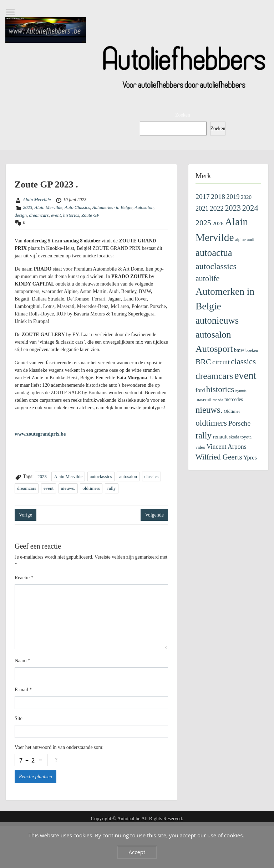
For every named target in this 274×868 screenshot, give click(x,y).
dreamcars (39, 215)
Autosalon (144, 207)
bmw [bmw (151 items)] (239, 350)
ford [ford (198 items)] (200, 390)
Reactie (24, 578)
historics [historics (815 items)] (220, 389)
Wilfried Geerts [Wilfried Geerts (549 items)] (219, 457)
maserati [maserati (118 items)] (204, 399)
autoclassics (101, 476)
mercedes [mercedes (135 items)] (234, 399)
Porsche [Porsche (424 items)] (240, 423)
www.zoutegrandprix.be (40, 434)
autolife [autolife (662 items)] (207, 279)
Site (19, 718)
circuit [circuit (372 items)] (221, 362)
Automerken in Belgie (113, 207)
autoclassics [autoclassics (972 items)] (216, 266)
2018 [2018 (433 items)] (218, 196)
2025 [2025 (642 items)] (203, 223)
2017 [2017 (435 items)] (203, 196)
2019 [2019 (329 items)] (233, 197)
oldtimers (91, 488)
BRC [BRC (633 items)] (203, 362)
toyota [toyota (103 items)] (246, 437)
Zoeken (183, 115)
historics (71, 215)
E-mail (23, 690)
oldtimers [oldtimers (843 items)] (211, 423)
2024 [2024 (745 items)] (250, 208)
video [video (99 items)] (200, 447)
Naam (22, 661)
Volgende (154, 515)
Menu (13, 12)
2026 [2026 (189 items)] (218, 223)
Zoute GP (90, 215)
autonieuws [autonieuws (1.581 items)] (217, 320)
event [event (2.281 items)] (245, 376)
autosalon (128, 476)
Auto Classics (77, 207)
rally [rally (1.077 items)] (204, 435)
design (21, 215)
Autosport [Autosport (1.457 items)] (214, 349)
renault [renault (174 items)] (220, 437)
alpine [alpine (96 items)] (240, 240)
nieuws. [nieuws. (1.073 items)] (209, 410)
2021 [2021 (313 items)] (202, 209)
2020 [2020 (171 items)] (246, 197)
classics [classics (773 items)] (243, 362)
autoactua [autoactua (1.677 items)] (214, 253)
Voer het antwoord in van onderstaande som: (59, 747)
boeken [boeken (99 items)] (252, 350)
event (56, 215)
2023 (27, 207)
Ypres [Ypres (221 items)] (250, 458)
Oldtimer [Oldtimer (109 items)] (232, 411)
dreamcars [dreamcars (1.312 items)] (214, 376)
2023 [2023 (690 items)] (233, 208)
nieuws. (68, 488)
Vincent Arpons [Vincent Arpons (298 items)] (227, 447)
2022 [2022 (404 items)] (217, 208)
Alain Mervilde (37, 199)
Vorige (26, 515)
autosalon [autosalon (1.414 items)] (213, 335)
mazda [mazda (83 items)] (218, 400)
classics (152, 476)
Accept (137, 852)
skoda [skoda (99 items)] (234, 437)
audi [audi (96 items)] (251, 240)
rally (112, 488)
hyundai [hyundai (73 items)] (242, 391)
